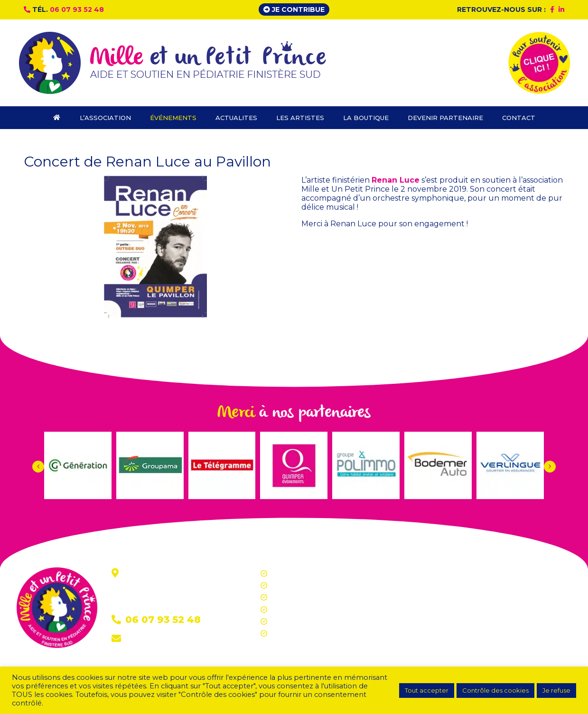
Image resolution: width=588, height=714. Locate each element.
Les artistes (289, 610)
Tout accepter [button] (427, 690)
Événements (292, 585)
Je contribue (294, 9)
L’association (291, 574)
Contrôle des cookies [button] (495, 690)
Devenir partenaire (301, 633)
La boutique (290, 621)
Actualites (287, 597)
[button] (550, 467)
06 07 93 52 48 (77, 9)
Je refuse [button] (556, 690)
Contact (141, 639)
